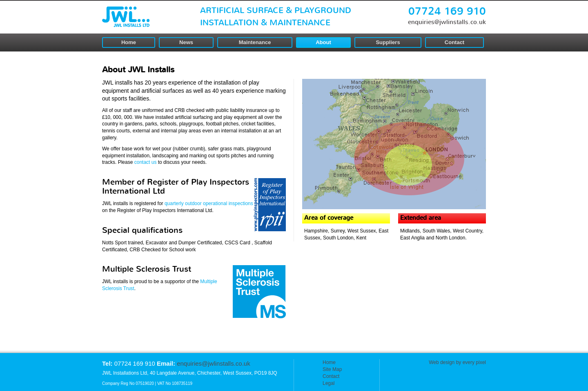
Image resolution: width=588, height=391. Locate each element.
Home (129, 42)
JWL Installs (126, 17)
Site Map (332, 369)
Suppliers (388, 42)
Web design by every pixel (457, 362)
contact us (146, 162)
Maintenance (255, 42)
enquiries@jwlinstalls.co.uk (447, 22)
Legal (329, 383)
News (186, 42)
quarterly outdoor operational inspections (209, 203)
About (323, 42)
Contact (454, 42)
